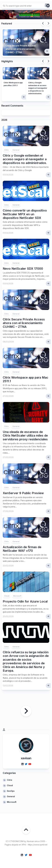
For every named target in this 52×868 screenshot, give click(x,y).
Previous (43, 23)
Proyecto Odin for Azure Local (25, 601)
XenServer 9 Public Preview (23, 493)
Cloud (7, 596)
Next (48, 23)
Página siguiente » (26, 711)
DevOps (11, 791)
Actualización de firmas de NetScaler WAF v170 (22, 549)
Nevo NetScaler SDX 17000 (23, 269)
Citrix (6, 150)
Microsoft (17, 596)
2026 (4, 120)
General (16, 150)
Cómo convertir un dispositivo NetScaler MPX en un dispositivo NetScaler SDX (25, 214)
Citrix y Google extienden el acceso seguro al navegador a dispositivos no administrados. (38, 88)
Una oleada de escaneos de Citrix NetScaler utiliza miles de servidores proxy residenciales (25, 436)
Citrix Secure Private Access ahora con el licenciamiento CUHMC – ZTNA (21, 49)
